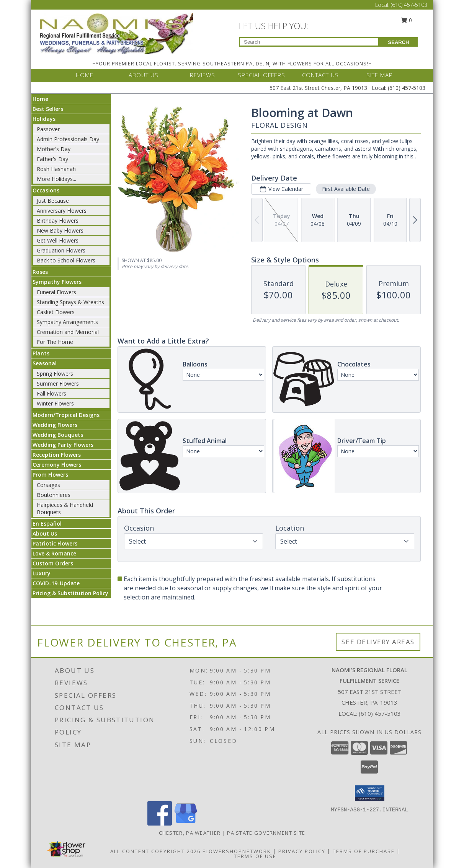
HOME (85, 75)
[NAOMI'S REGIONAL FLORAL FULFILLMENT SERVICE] (116, 33)
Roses (40, 272)
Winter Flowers (55, 403)
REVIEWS (203, 75)
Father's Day (52, 159)
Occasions (46, 190)
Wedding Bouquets (58, 435)
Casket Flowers (56, 312)
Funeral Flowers (56, 292)
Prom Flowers (50, 475)
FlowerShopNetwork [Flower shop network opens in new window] (237, 851)
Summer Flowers (58, 384)
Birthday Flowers (58, 221)
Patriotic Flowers (55, 543)
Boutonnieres (54, 495)
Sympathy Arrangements (67, 322)
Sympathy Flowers (57, 282)
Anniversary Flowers (62, 211)
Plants (41, 353)
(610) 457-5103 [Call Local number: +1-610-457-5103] (409, 5)
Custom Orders (53, 563)
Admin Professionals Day (68, 139)
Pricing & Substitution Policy (70, 593)
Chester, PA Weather (190, 833)
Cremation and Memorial (68, 332)
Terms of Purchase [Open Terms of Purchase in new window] (364, 851)
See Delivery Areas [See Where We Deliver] (378, 642)
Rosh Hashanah (56, 169)
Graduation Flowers (61, 250)
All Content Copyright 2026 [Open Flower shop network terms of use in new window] (155, 851)
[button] (370, 793)
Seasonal (45, 363)
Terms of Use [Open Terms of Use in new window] (255, 856)
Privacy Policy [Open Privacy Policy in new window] (302, 851)
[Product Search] (309, 42)
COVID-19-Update (56, 583)
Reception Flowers (57, 455)
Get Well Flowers (58, 240)
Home (40, 99)
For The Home (55, 342)
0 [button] (407, 20)
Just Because (53, 201)
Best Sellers (48, 109)
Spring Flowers (55, 374)
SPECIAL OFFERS (261, 75)
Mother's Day (54, 149)
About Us (45, 533)
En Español (47, 524)
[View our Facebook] (160, 823)
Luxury (42, 573)
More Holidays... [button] (56, 179)
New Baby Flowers (60, 230)
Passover (48, 129)
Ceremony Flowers (57, 465)
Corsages (48, 485)
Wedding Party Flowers (63, 445)
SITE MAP (380, 75)
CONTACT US (320, 75)
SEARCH (399, 42)
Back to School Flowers (66, 260)
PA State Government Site (266, 833)
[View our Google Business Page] (186, 823)
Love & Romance (54, 553)
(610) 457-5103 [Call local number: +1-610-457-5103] (380, 713)
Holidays (44, 119)
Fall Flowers (51, 393)
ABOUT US (144, 75)
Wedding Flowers (55, 425)
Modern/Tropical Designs (66, 415)
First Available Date (346, 189)
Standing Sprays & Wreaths (70, 302)
